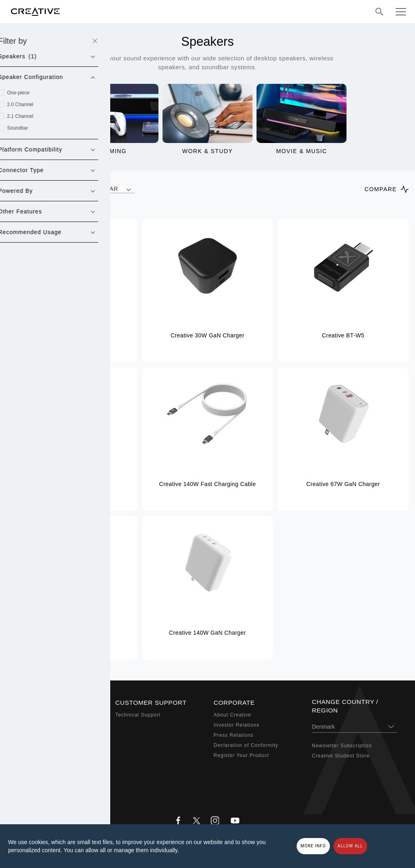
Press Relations (233, 735)
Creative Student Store (341, 756)
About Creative (232, 715)
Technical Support (138, 715)
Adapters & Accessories (47, 765)
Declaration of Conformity (246, 745)
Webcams (29, 755)
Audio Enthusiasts (40, 775)
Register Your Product (241, 755)
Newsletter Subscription (342, 746)
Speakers (29, 735)
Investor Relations (236, 725)
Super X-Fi (31, 715)
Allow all (350, 846)
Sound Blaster (35, 725)
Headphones (33, 745)
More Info (313, 846)
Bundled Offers (36, 785)
